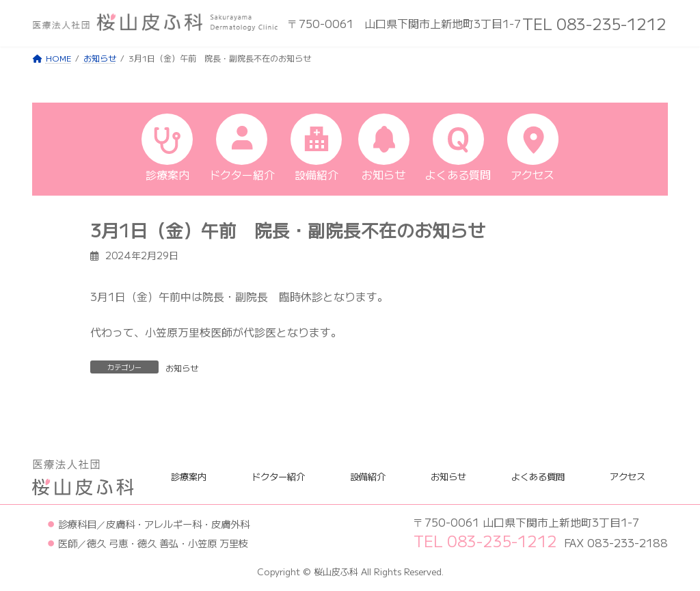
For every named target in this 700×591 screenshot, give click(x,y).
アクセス (628, 476)
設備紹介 (368, 476)
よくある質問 (538, 476)
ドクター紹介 (278, 476)
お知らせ (182, 368)
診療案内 (189, 476)
